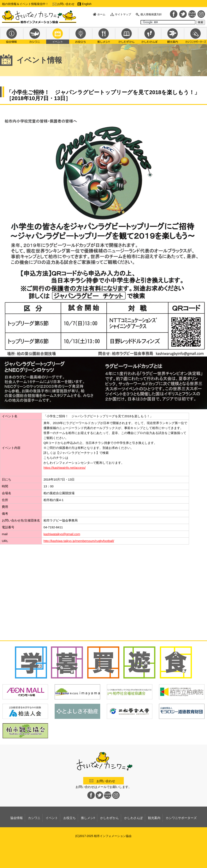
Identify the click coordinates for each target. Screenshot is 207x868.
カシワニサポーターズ (196, 35)
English (87, 4)
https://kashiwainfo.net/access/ (64, 468)
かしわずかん (127, 35)
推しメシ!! (104, 35)
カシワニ (35, 35)
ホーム (101, 14)
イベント (58, 35)
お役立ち (81, 35)
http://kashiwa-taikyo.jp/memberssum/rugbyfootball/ (79, 541)
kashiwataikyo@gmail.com (62, 534)
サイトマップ (123, 14)
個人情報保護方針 (151, 14)
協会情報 (12, 35)
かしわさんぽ (150, 35)
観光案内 (173, 35)
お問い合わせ (66, 4)
